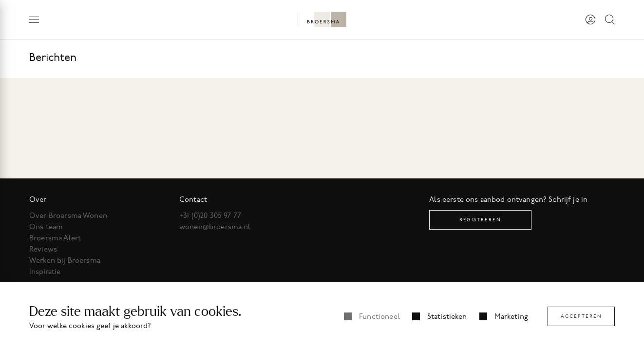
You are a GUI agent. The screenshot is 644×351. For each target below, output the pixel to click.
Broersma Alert (55, 238)
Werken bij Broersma (65, 260)
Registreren (480, 220)
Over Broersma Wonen (68, 215)
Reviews (43, 249)
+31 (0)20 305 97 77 (210, 215)
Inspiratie (45, 272)
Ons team (46, 227)
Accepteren (581, 316)
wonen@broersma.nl (215, 227)
